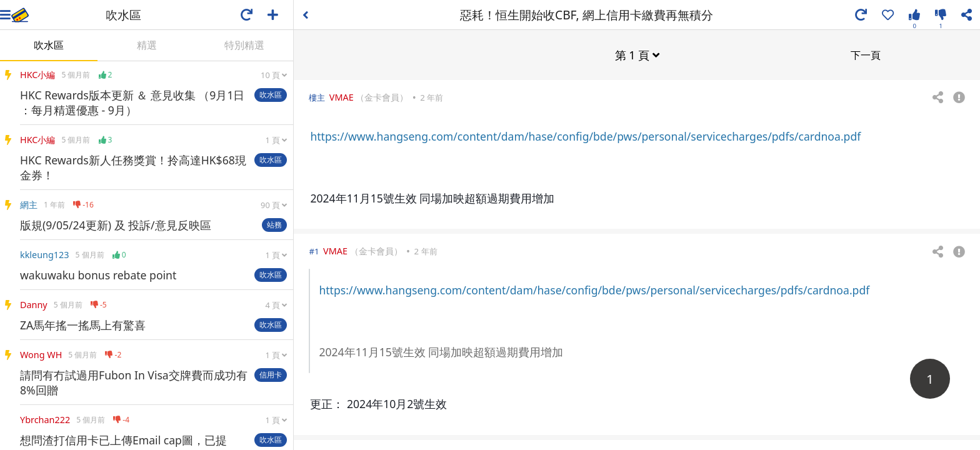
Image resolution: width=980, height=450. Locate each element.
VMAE (342, 97)
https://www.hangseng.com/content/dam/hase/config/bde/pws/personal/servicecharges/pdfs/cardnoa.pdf (585, 136)
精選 (147, 45)
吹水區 (49, 45)
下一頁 (866, 54)
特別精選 (244, 45)
